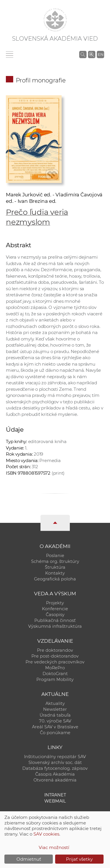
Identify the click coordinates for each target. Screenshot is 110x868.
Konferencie (55, 609)
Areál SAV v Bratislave (55, 727)
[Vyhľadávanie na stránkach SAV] (83, 54)
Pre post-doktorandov (55, 656)
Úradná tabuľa (55, 715)
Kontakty (55, 573)
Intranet (55, 795)
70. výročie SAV (55, 721)
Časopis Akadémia (55, 774)
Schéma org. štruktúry (55, 561)
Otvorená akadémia (55, 780)
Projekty (55, 603)
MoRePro (55, 668)
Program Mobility (55, 679)
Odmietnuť (29, 859)
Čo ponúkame (55, 733)
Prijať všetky (79, 859)
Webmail (55, 801)
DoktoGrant (55, 674)
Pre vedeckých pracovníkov (55, 662)
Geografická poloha (55, 579)
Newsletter (55, 709)
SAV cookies (46, 834)
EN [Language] (101, 54)
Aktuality (55, 703)
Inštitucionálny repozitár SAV (55, 757)
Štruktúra (55, 567)
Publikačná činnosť (55, 620)
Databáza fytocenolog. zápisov (55, 768)
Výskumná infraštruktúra (55, 626)
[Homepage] (55, 20)
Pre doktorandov (55, 650)
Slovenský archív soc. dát (55, 762)
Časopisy (55, 615)
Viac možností (54, 847)
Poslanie (55, 556)
